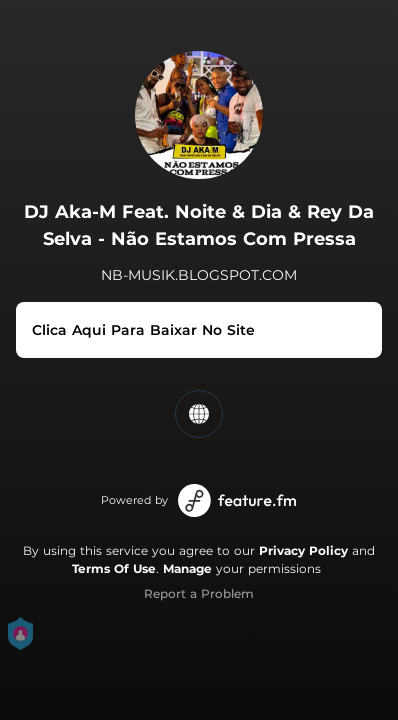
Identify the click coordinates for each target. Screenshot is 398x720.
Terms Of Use (114, 568)
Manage (187, 568)
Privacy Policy (303, 550)
